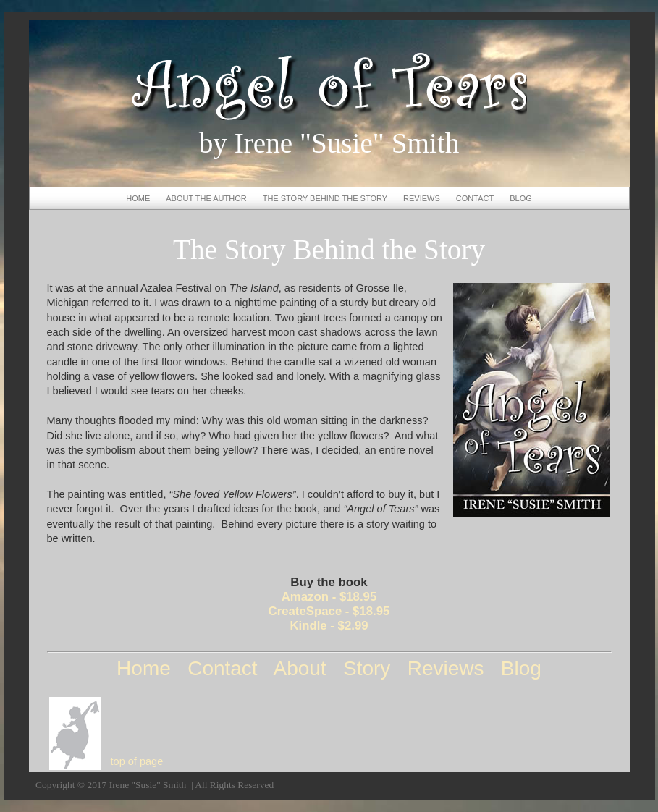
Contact (223, 668)
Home (144, 668)
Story (367, 668)
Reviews (446, 668)
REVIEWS (422, 198)
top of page (137, 761)
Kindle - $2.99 (329, 626)
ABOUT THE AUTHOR (206, 198)
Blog (521, 668)
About (299, 668)
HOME (138, 198)
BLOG (521, 198)
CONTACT (475, 198)
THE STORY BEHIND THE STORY (325, 198)
